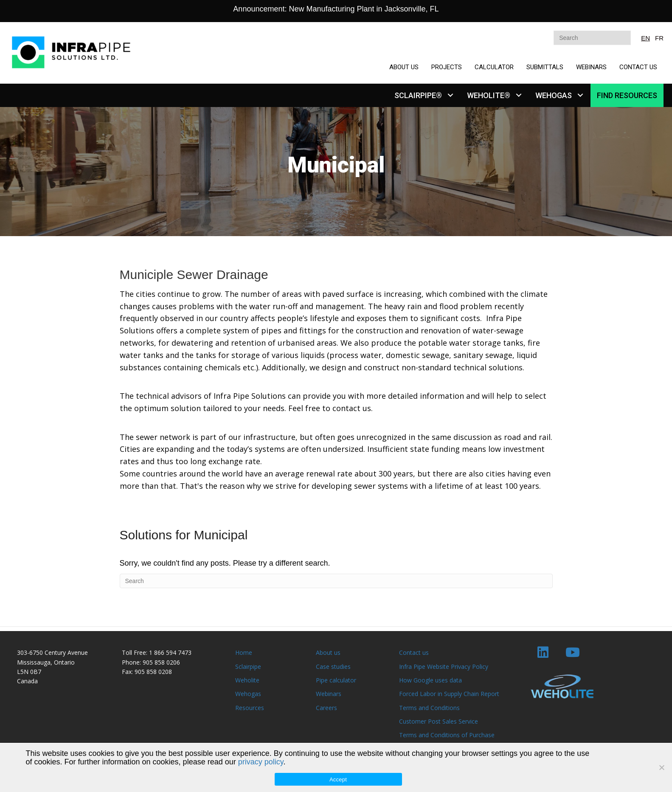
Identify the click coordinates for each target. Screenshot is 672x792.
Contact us (414, 652)
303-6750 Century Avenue (52, 652)
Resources (250, 708)
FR (659, 38)
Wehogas (248, 694)
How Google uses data (430, 680)
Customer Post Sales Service (439, 721)
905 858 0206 (161, 662)
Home (244, 652)
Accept (338, 779)
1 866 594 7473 (170, 652)
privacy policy (261, 762)
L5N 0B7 (29, 672)
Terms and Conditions (429, 708)
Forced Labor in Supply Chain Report (449, 694)
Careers (326, 708)
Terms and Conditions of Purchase (447, 735)
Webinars (329, 694)
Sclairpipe (248, 667)
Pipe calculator (336, 680)
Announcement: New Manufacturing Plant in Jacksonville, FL (336, 9)
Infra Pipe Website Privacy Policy (444, 667)
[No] (661, 767)
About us (328, 652)
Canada (27, 681)
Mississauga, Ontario (46, 662)
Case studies (333, 667)
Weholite (247, 680)
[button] (450, 95)
